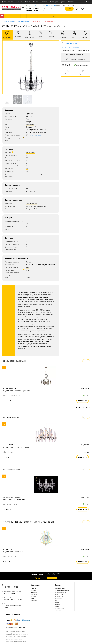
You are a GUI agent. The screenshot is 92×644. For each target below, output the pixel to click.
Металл (28, 132)
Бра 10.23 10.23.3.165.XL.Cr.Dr (15, 499)
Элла (27, 119)
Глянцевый (40, 209)
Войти (88, 2)
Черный (43, 130)
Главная (5, 21)
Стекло (34, 132)
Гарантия (19, 2)
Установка (44, 2)
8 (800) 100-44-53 (33, 8)
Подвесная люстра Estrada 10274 (16, 447)
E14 (27, 168)
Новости (57, 604)
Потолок (29, 262)
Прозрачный (35, 130)
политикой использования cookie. (17, 636)
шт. (38, 578)
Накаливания (31, 152)
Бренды (63, 2)
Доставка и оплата (8, 2)
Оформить (52, 578)
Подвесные (25, 21)
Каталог (2, 16)
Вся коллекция (83, 407)
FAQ (56, 600)
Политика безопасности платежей (16, 628)
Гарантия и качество (61, 592)
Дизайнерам (54, 2)
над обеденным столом (34, 265)
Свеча (28, 278)
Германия (29, 114)
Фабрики (33, 590)
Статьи (57, 606)
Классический (31, 127)
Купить (83, 401)
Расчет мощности (35, 135)
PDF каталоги (59, 610)
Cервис (58, 585)
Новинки (33, 596)
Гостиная (51, 265)
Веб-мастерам (59, 596)
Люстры (18, 21)
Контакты (71, 2)
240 (27, 158)
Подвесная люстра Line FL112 (15, 552)
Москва (37, 6)
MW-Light (29, 116)
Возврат (27, 2)
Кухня (45, 265)
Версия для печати (71, 43)
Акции (32, 598)
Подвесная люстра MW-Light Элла (16, 391)
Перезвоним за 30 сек (49, 6)
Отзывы (35, 2)
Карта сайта (34, 600)
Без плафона (42, 132)
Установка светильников (62, 590)
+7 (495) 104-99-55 (33, 10)
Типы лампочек (59, 608)
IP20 (27, 267)
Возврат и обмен (60, 594)
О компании (36, 585)
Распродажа (34, 594)
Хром (28, 130)
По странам (34, 592)
